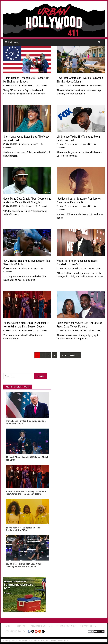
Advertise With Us (41, 626)
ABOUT (9, 626)
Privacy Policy (88, 626)
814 (64, 355)
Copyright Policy (15, 631)
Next (74, 355)
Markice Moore (81, 85)
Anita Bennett (27, 85)
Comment (43, 85)
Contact (22, 626)
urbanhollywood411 (30, 144)
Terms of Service (66, 626)
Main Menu (14, 42)
